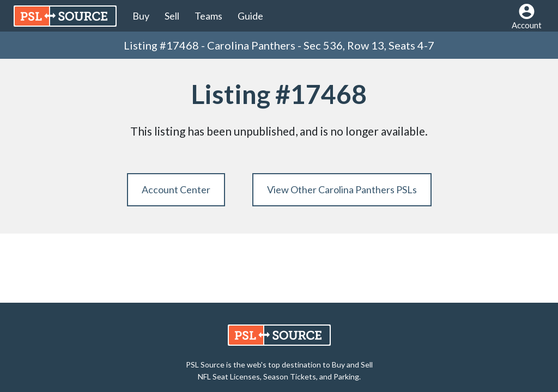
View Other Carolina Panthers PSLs (342, 189)
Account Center (176, 189)
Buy (141, 16)
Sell (172, 16)
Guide (250, 16)
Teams (208, 16)
